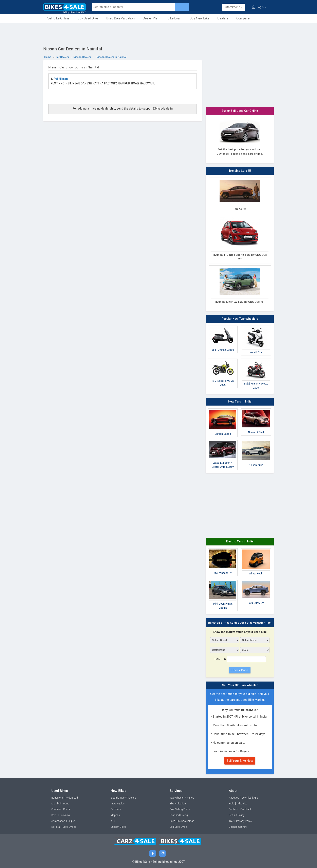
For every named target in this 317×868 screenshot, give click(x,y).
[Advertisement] (158, 34)
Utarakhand (234, 7)
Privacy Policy (244, 821)
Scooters (116, 809)
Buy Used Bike (88, 18)
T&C (231, 821)
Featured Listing (179, 815)
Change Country (238, 827)
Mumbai (56, 804)
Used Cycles (69, 827)
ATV (113, 821)
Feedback (246, 809)
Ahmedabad (58, 821)
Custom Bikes (118, 827)
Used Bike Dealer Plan (182, 821)
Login (259, 7)
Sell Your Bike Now (240, 761)
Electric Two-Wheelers (123, 798)
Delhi (54, 815)
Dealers (223, 18)
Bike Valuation (178, 804)
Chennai (56, 809)
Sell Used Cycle (178, 827)
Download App (250, 798)
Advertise (242, 804)
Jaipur (71, 821)
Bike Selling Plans (180, 809)
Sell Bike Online (58, 18)
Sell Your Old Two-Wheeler (240, 685)
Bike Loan (174, 18)
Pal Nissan (61, 79)
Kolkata (56, 827)
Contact (233, 809)
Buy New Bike (199, 18)
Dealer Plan (151, 18)
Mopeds (115, 815)
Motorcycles (118, 804)
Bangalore (57, 798)
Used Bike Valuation (120, 18)
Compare (243, 18)
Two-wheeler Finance (182, 798)
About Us (234, 798)
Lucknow (65, 815)
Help (231, 804)
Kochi (67, 809)
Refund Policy (237, 815)
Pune (66, 804)
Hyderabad (72, 798)
